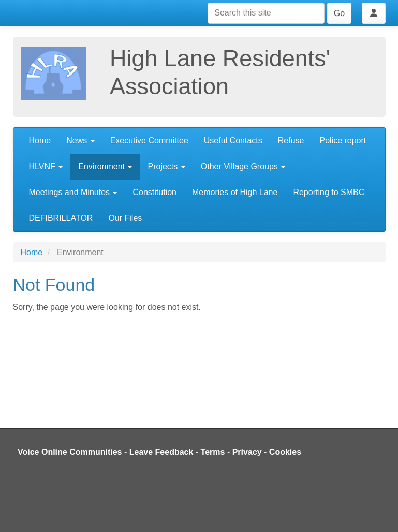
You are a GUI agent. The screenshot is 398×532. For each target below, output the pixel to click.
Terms (213, 452)
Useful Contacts (233, 141)
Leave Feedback (161, 452)
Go (339, 13)
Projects (166, 166)
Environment (105, 166)
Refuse (291, 141)
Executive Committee (149, 141)
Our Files (125, 218)
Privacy (247, 452)
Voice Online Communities (70, 452)
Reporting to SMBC (329, 192)
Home (40, 141)
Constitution (154, 192)
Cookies (285, 452)
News (80, 141)
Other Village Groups (243, 166)
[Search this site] (266, 13)
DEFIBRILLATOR (61, 218)
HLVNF (46, 166)
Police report (343, 141)
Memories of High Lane (235, 192)
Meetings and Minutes (73, 192)
